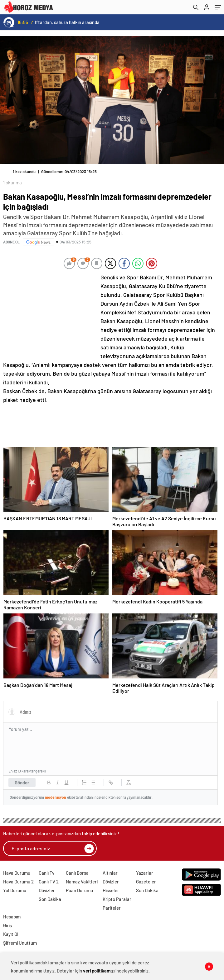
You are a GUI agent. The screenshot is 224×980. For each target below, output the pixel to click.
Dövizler (47, 890)
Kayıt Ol (11, 934)
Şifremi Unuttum (20, 943)
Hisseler (111, 890)
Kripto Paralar (117, 899)
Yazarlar (145, 873)
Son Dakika (50, 899)
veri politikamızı (99, 971)
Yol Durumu (15, 890)
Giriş (7, 925)
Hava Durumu (17, 873)
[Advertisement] (50, 314)
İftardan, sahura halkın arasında (67, 22)
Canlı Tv (46, 873)
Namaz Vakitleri (82, 882)
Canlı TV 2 (49, 882)
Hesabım (12, 917)
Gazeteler (146, 882)
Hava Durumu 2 (18, 882)
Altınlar (110, 873)
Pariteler (112, 908)
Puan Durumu (79, 890)
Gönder (22, 782)
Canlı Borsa (77, 873)
